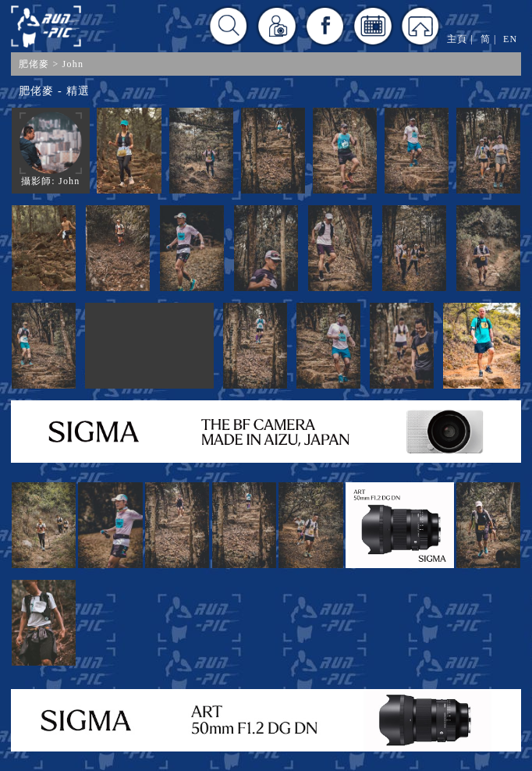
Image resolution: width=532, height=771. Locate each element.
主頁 (457, 39)
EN (510, 39)
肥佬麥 (34, 64)
